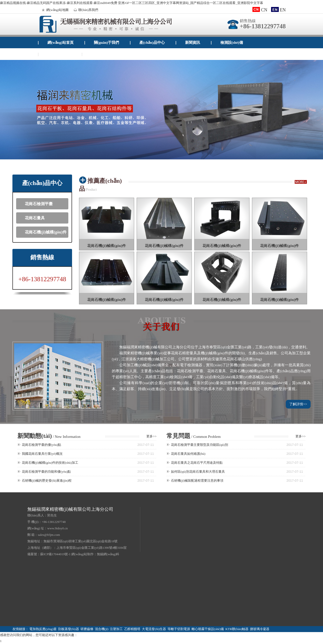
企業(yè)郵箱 (102, 54)
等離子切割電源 (179, 629)
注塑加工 (116, 629)
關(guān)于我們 (107, 43)
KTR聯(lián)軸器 (237, 629)
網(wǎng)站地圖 (54, 10)
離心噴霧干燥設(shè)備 (208, 629)
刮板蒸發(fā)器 (69, 629)
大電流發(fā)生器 (154, 629)
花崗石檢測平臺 (39, 204)
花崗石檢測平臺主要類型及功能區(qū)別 (200, 445)
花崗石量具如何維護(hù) (188, 454)
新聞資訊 (193, 43)
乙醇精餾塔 (132, 629)
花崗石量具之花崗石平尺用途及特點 (197, 463)
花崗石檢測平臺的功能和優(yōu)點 (46, 472)
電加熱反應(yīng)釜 (43, 629)
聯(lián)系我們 (85, 10)
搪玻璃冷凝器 (260, 629)
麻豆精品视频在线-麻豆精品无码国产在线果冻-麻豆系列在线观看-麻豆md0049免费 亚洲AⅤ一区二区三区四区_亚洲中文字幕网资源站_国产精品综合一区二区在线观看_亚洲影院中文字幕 (132, 3)
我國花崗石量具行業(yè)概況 (42, 454)
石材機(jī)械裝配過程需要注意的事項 (197, 481)
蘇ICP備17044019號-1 (55, 554)
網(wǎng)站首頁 (61, 43)
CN (260, 10)
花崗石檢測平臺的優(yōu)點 (41, 445)
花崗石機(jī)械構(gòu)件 (46, 232)
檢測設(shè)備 (232, 43)
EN (278, 10)
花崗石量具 (35, 218)
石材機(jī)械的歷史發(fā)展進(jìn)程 (47, 481)
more (301, 182)
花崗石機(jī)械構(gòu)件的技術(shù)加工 (50, 463)
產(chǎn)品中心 (152, 43)
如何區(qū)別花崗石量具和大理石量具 (198, 472)
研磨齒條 (87, 629)
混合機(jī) (102, 629)
